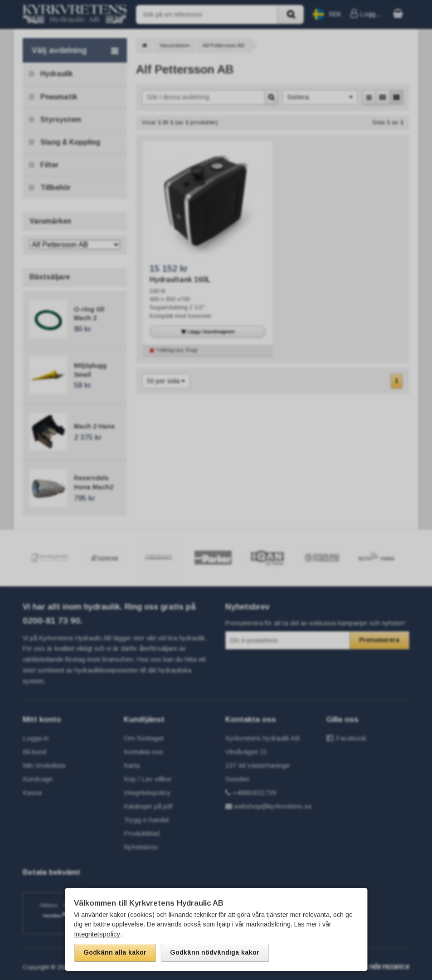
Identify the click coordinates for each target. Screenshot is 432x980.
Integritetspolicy (96, 934)
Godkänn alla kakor (115, 952)
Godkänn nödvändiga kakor (215, 952)
